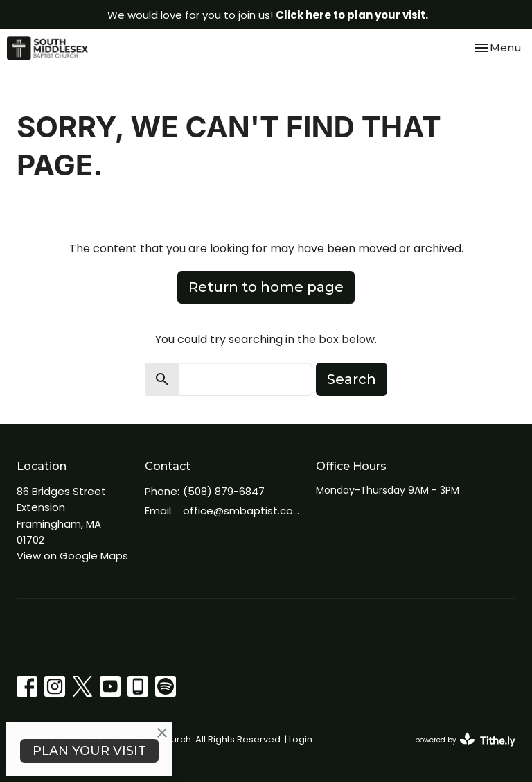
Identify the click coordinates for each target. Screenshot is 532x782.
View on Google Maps (72, 556)
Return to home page (266, 287)
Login (301, 739)
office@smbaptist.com (242, 511)
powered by (465, 740)
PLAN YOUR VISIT (89, 751)
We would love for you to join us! (268, 15)
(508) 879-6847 (224, 491)
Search (352, 379)
